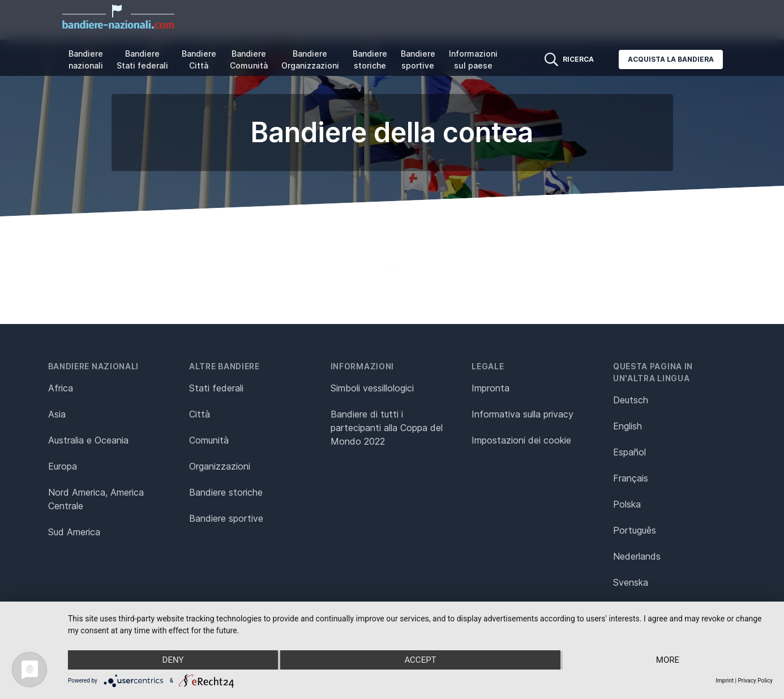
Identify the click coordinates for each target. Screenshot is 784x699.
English (627, 426)
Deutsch (631, 400)
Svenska (631, 582)
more (668, 660)
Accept (420, 660)
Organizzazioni (220, 466)
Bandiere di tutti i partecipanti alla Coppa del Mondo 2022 (387, 428)
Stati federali (216, 388)
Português (635, 530)
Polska (627, 504)
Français (631, 478)
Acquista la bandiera (671, 59)
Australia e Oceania (88, 440)
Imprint (725, 681)
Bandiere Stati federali (142, 59)
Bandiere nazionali (86, 59)
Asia (57, 414)
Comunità (209, 440)
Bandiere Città (199, 59)
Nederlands (637, 556)
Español (629, 452)
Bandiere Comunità (249, 59)
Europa (63, 466)
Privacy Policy (755, 681)
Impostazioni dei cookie (521, 440)
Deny (173, 660)
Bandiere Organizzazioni (310, 59)
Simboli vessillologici (372, 388)
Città (200, 414)
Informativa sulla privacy (522, 414)
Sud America (74, 532)
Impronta (490, 388)
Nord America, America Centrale (96, 499)
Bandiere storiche (370, 59)
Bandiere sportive (418, 59)
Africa (61, 388)
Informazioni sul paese (473, 59)
